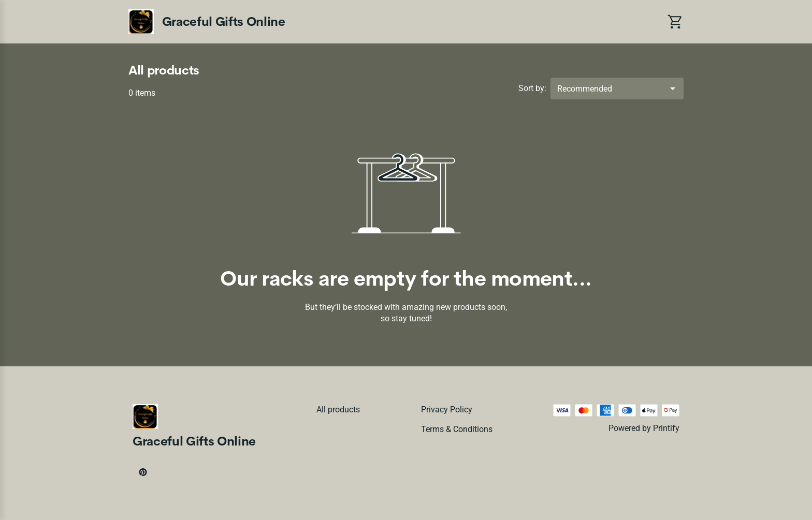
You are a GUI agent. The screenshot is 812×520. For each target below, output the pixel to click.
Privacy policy (447, 410)
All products (338, 410)
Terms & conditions (457, 429)
